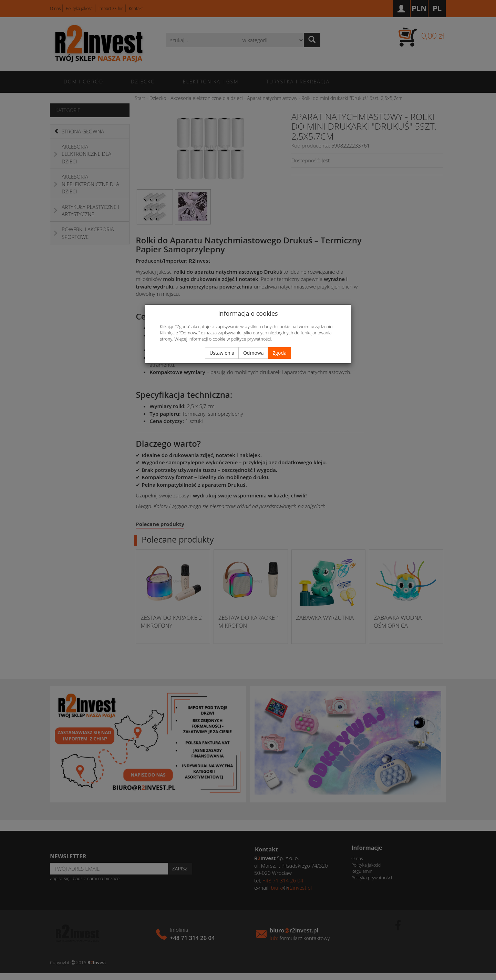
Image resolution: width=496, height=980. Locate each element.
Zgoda (279, 353)
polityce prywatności (251, 339)
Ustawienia (222, 353)
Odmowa (253, 353)
